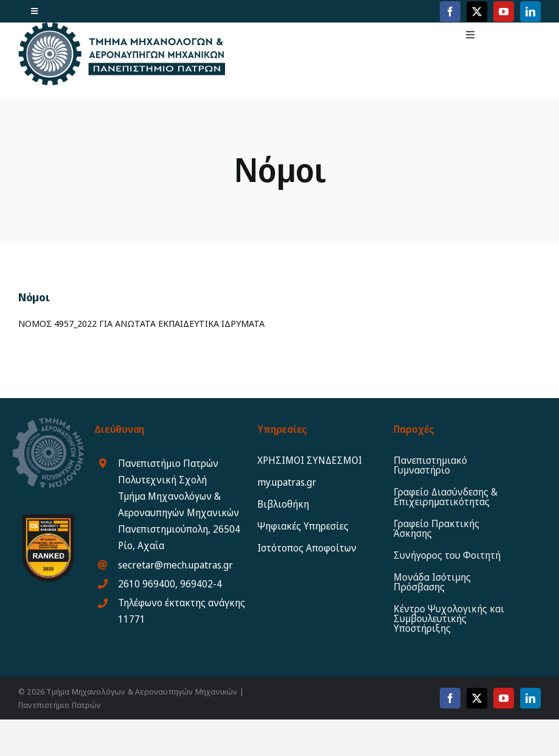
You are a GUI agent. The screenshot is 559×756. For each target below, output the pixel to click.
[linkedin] (530, 12)
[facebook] (450, 12)
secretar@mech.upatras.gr (175, 565)
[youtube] (504, 12)
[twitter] (477, 12)
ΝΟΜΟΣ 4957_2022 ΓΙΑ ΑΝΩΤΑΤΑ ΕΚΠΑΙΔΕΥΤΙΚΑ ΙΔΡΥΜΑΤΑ (141, 323)
